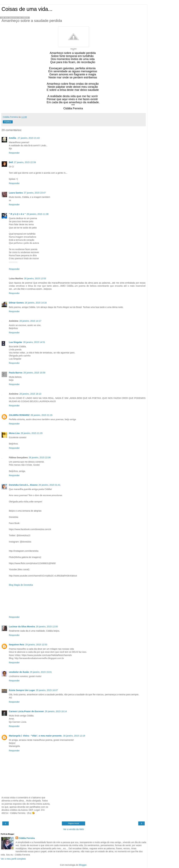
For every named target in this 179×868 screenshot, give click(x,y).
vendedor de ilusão (19, 672)
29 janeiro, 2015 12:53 (36, 645)
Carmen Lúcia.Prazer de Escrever (26, 711)
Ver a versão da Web (73, 829)
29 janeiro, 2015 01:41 (49, 485)
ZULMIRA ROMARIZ (19, 415)
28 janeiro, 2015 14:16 (36, 303)
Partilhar (8, 122)
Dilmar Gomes (16, 303)
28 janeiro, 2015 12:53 (35, 279)
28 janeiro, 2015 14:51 (34, 342)
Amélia (13, 138)
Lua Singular (16, 342)
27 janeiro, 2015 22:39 (25, 162)
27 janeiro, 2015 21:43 (29, 138)
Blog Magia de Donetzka (21, 585)
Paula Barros (16, 373)
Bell (11, 162)
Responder (14, 153)
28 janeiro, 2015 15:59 (34, 373)
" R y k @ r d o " (17, 214)
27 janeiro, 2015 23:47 (35, 193)
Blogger (83, 865)
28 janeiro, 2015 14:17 (30, 321)
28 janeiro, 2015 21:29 (31, 433)
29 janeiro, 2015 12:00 (47, 627)
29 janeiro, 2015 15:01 (41, 672)
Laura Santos (16, 193)
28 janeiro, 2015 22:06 (40, 458)
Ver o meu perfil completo (13, 859)
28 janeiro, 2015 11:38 (37, 214)
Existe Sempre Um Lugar (22, 690)
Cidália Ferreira (27, 838)
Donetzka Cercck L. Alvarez (23, 485)
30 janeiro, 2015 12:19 (74, 736)
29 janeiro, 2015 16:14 (56, 711)
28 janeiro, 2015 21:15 (41, 415)
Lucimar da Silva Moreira (22, 627)
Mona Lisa (14, 433)
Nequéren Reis (17, 645)
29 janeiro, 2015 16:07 (47, 690)
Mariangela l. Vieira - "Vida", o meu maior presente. (36, 736)
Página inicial (74, 823)
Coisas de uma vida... (27, 9)
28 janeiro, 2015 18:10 (30, 394)
